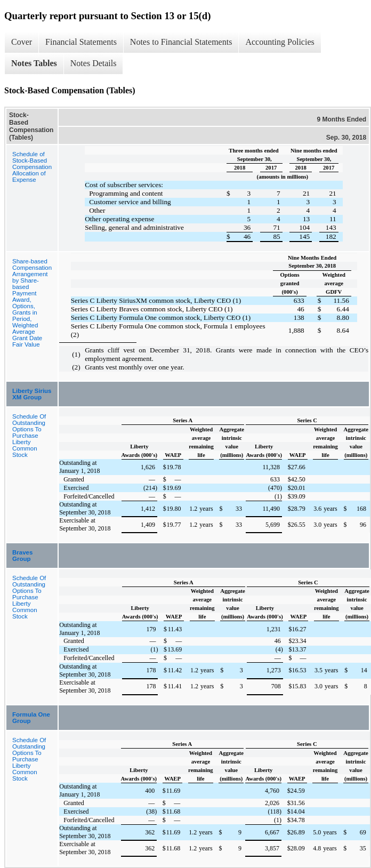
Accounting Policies (280, 42)
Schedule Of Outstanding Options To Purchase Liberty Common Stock (29, 436)
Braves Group (22, 556)
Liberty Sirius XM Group (32, 394)
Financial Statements (81, 42)
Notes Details (94, 63)
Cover (22, 42)
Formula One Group (31, 718)
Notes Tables (34, 63)
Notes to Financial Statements (181, 42)
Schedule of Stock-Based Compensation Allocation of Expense (32, 167)
